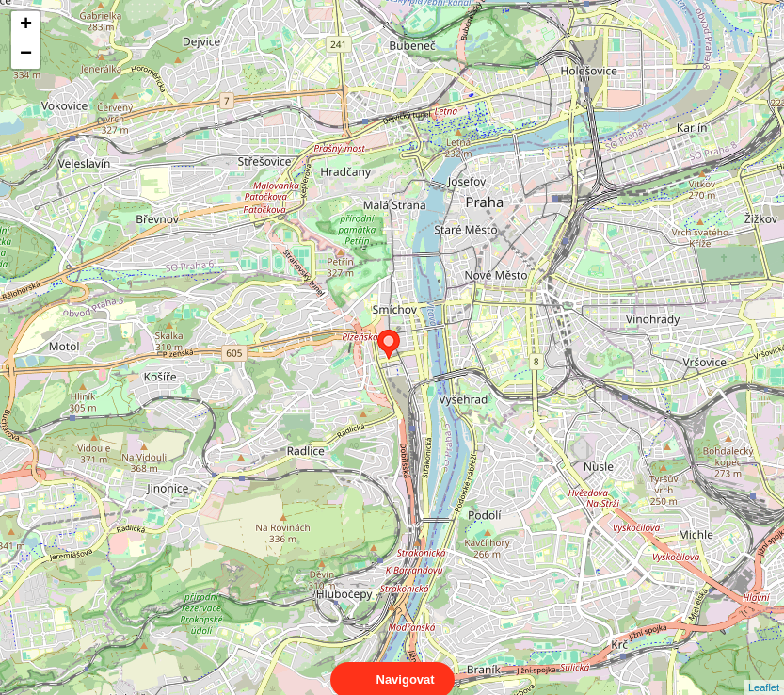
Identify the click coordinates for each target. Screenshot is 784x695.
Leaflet (764, 671)
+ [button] (26, 25)
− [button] (26, 55)
